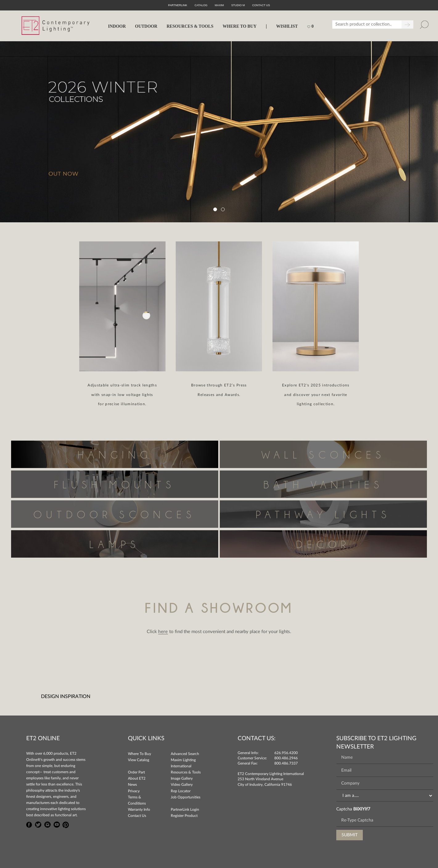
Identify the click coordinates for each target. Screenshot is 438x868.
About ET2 (137, 778)
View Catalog (139, 760)
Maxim (219, 5)
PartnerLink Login (185, 809)
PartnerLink (178, 5)
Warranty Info (139, 809)
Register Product (184, 816)
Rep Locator (181, 791)
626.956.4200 (286, 753)
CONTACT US (261, 5)
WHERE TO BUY (239, 26)
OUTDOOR (146, 26)
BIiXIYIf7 (362, 809)
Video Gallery (182, 785)
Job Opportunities (186, 797)
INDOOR (117, 26)
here (163, 632)
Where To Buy (139, 754)
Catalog (201, 5)
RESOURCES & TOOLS (190, 26)
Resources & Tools (186, 772)
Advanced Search (185, 754)
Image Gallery (182, 778)
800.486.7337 (286, 763)
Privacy (134, 791)
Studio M (238, 5)
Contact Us (137, 816)
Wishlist (287, 26)
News (132, 785)
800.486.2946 (286, 758)
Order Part (136, 772)
